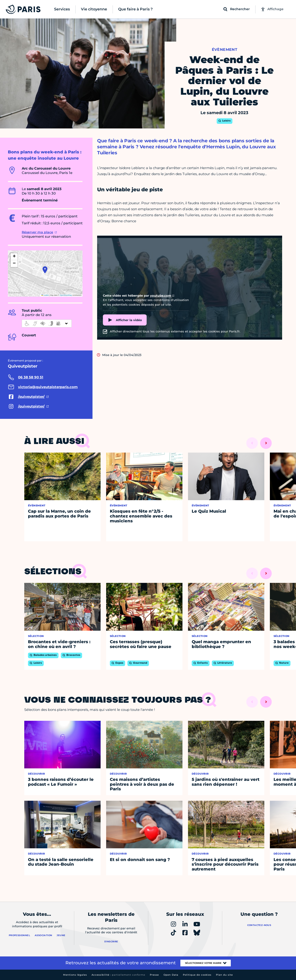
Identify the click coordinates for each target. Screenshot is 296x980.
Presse (154, 975)
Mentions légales (75, 975)
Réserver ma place (37, 232)
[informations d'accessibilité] (47, 323)
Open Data (171, 975)
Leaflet (45, 295)
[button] (45, 270)
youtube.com (161, 295)
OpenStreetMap (66, 295)
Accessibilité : (118, 975)
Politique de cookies (197, 975)
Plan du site (224, 975)
